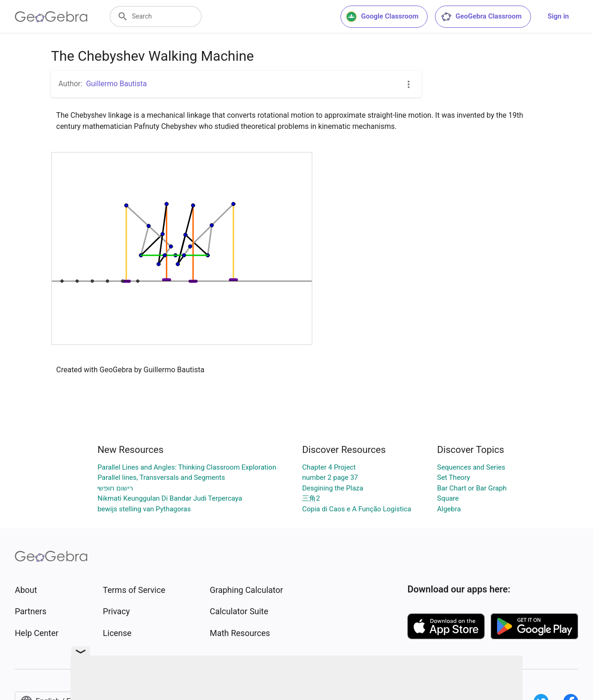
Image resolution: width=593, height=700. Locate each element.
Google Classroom (382, 17)
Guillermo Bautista (117, 84)
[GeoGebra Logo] (51, 17)
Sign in (558, 16)
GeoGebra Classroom (481, 17)
